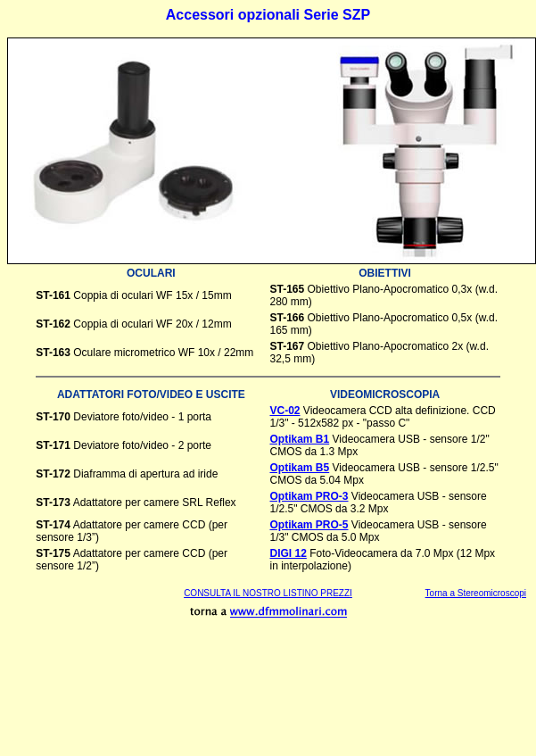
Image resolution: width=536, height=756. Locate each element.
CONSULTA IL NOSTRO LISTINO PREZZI (268, 593)
